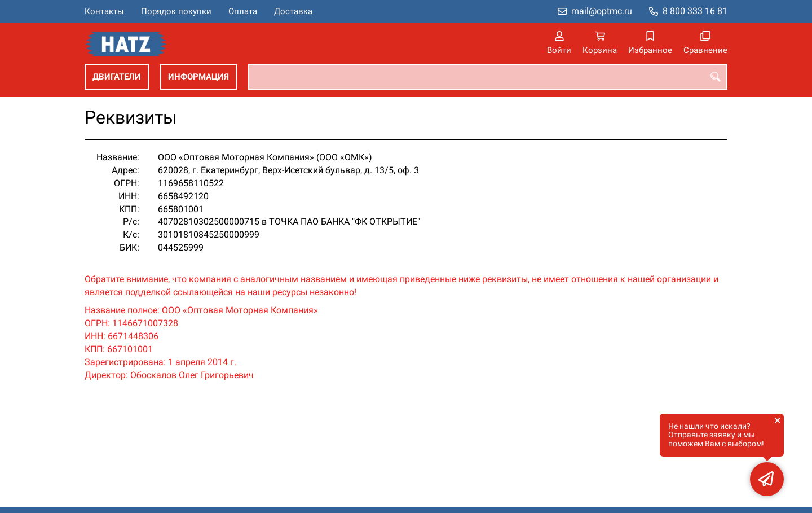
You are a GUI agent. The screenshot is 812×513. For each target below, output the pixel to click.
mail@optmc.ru (602, 11)
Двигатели (117, 77)
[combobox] (488, 77)
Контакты (104, 11)
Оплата (243, 11)
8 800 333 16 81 (695, 11)
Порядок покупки (176, 11)
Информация (198, 77)
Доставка (293, 11)
